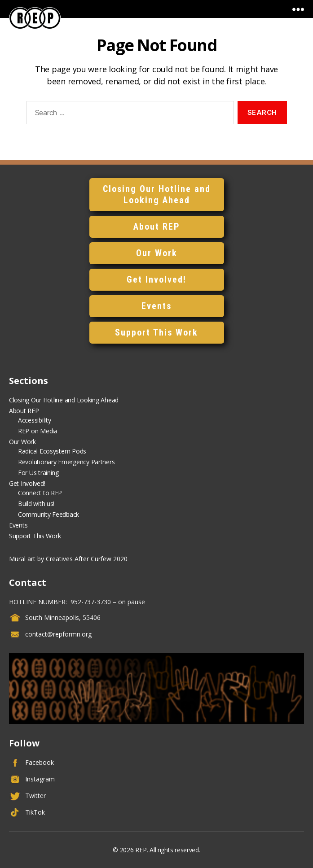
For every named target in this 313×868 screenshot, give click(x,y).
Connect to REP (40, 493)
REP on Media (38, 431)
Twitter (35, 796)
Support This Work (156, 332)
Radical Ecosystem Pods (52, 451)
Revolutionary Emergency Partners (66, 462)
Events (156, 306)
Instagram (40, 779)
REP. (141, 850)
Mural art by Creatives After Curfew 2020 (68, 559)
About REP (157, 227)
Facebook (40, 762)
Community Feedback (48, 514)
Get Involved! (156, 279)
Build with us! (36, 504)
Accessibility (35, 420)
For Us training (38, 473)
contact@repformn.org (58, 634)
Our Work (157, 253)
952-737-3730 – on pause (107, 602)
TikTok (35, 812)
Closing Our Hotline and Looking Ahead (157, 194)
